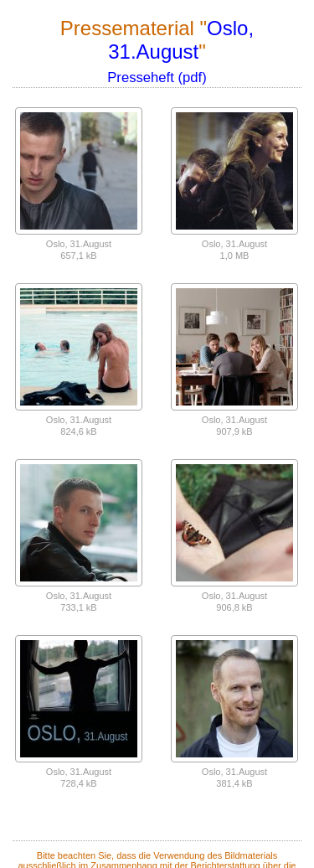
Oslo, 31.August (181, 40)
